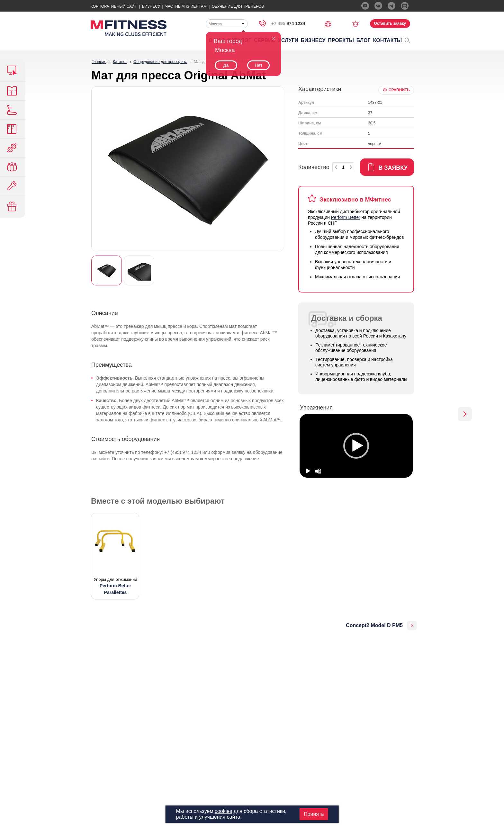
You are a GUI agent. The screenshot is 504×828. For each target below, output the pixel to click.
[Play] (308, 471)
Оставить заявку (390, 23)
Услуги (288, 40)
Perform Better (346, 217)
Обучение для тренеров (238, 6)
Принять (314, 814)
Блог (364, 40)
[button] (356, 446)
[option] (356, 446)
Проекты (341, 40)
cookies (223, 811)
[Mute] (318, 471)
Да (226, 65)
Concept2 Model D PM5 (374, 625)
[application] (356, 446)
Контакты (388, 40)
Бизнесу (151, 6)
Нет (258, 65)
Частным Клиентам (186, 6)
